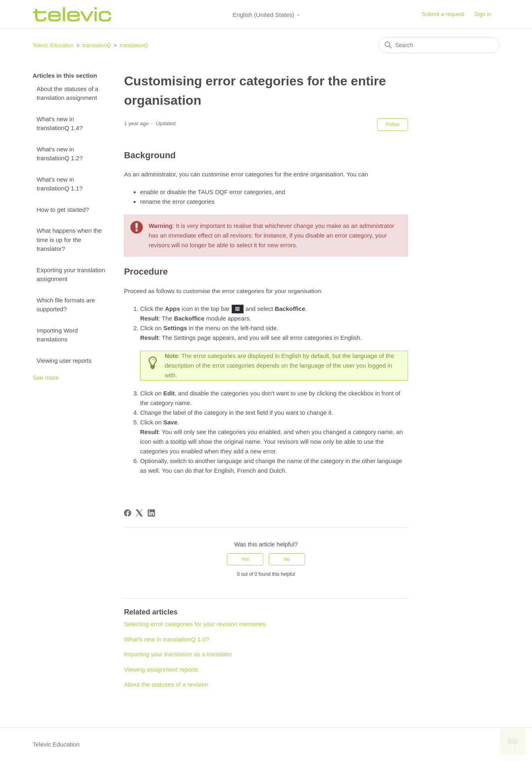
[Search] (439, 45)
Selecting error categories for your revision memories (195, 624)
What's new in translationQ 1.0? (166, 639)
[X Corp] (139, 513)
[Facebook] (128, 513)
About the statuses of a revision (166, 684)
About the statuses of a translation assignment (67, 93)
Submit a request (443, 14)
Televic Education (53, 45)
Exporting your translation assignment (71, 275)
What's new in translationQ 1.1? (60, 184)
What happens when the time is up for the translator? (69, 240)
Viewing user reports (64, 361)
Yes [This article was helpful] (245, 559)
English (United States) (267, 15)
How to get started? (63, 210)
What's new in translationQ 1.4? (60, 124)
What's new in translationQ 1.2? (60, 154)
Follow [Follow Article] (393, 124)
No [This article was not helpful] (287, 559)
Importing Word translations (57, 335)
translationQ (97, 45)
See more (46, 377)
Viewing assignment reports (161, 669)
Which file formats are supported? (66, 305)
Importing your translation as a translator (178, 654)
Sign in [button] (483, 14)
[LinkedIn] (151, 513)
